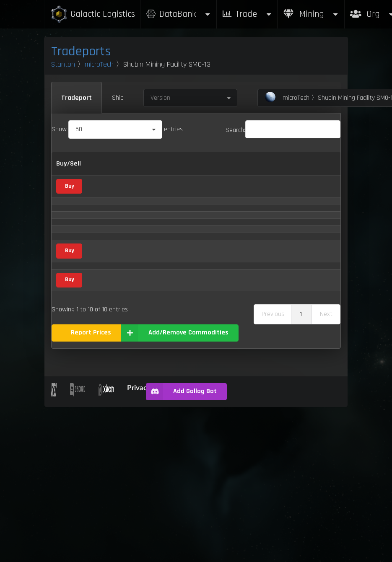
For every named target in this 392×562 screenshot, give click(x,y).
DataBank (178, 14)
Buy (69, 199)
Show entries (117, 129)
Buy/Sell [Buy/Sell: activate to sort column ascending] (69, 169)
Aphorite (105, 224)
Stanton (63, 64)
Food (146, 354)
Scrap (146, 248)
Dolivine (104, 303)
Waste (102, 433)
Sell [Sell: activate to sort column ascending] (207, 169)
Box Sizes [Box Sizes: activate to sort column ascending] (324, 169)
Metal (147, 198)
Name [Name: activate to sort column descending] (102, 169)
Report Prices (91, 488)
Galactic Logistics (93, 14)
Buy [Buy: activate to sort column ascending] (186, 169)
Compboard (109, 250)
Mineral (149, 223)
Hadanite (106, 329)
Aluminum (107, 199)
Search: (283, 130)
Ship (118, 98)
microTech (99, 64)
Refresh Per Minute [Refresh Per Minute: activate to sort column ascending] (247, 169)
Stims (101, 408)
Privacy (139, 543)
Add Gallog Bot (181, 547)
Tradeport (77, 98)
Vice (146, 275)
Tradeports (81, 51)
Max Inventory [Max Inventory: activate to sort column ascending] (288, 169)
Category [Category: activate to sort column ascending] (152, 169)
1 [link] (301, 469)
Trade (247, 14)
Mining (311, 14)
